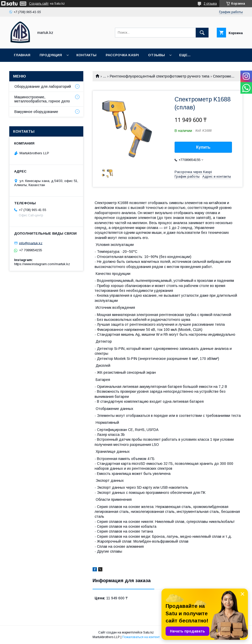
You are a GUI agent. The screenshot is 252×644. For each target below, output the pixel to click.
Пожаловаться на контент (141, 637)
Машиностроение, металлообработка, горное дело (42, 99)
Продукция (51, 55)
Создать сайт (39, 4)
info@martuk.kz (31, 243)
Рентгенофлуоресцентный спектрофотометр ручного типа (160, 76)
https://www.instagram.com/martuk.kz (42, 264)
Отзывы (156, 55)
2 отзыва (210, 4)
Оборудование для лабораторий (43, 86)
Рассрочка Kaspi (122, 55)
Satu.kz (148, 632)
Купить (203, 147)
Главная (22, 55)
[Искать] (202, 33)
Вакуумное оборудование (36, 112)
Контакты (86, 55)
